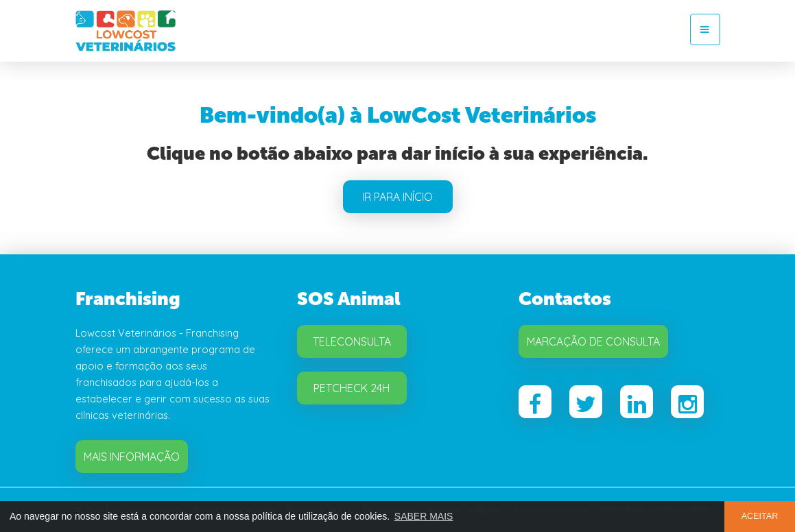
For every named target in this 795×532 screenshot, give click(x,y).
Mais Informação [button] (132, 457)
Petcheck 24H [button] (352, 388)
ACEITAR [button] (760, 516)
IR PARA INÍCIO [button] (397, 197)
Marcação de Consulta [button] (593, 341)
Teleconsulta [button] (352, 341)
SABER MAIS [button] (424, 516)
